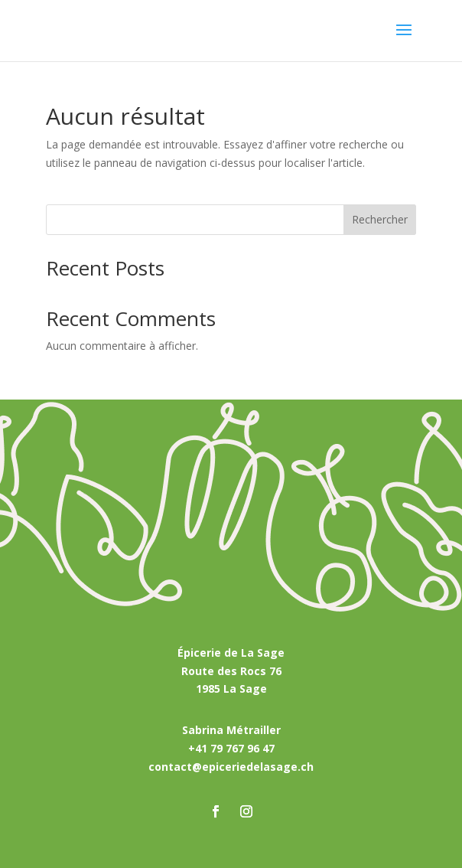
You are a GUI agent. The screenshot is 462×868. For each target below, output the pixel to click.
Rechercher (380, 219)
